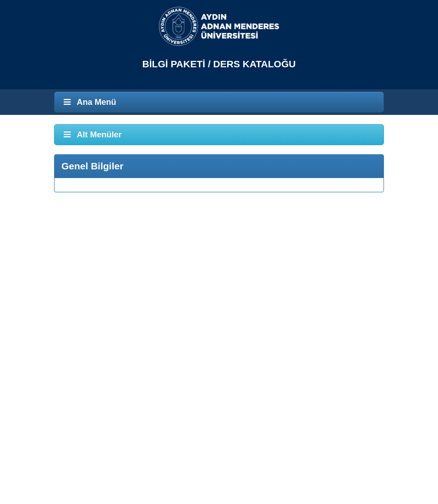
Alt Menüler (92, 135)
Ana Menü (89, 102)
